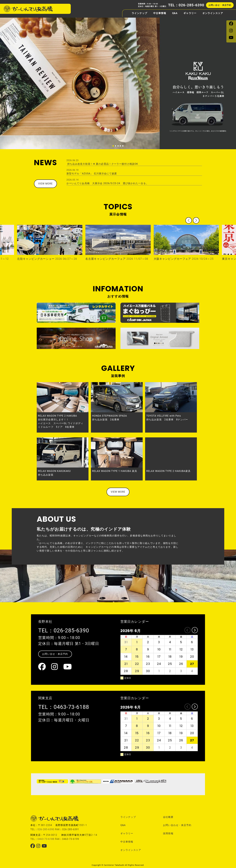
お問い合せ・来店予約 (220, 4)
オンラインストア (213, 12)
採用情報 (168, 833)
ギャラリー (190, 12)
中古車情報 (160, 12)
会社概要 (168, 817)
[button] (113, 146)
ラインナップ (139, 12)
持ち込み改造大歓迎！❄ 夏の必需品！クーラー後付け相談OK (134, 162)
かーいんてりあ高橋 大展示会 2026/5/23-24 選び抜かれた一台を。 (134, 182)
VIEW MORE (45, 184)
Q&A (175, 12)
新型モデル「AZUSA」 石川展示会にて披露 (134, 172)
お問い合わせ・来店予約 (177, 825)
